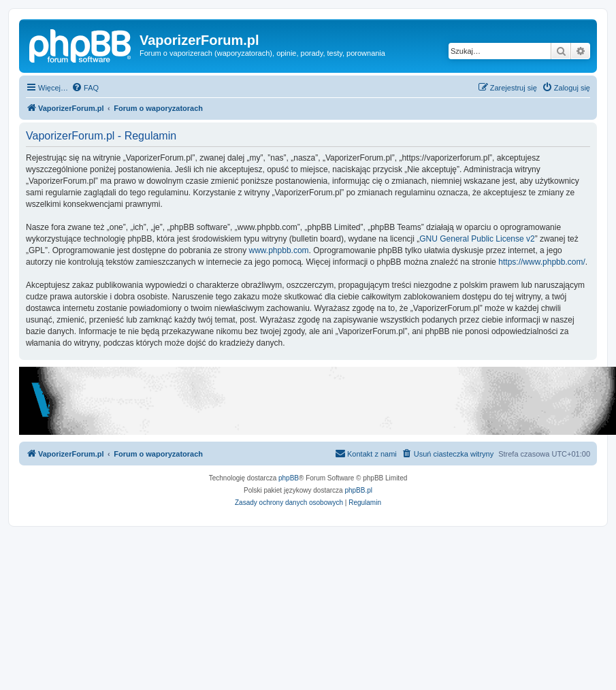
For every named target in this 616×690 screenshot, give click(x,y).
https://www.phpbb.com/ (541, 262)
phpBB (289, 478)
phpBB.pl (358, 490)
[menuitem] (85, 88)
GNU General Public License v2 (477, 239)
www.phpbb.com (279, 250)
